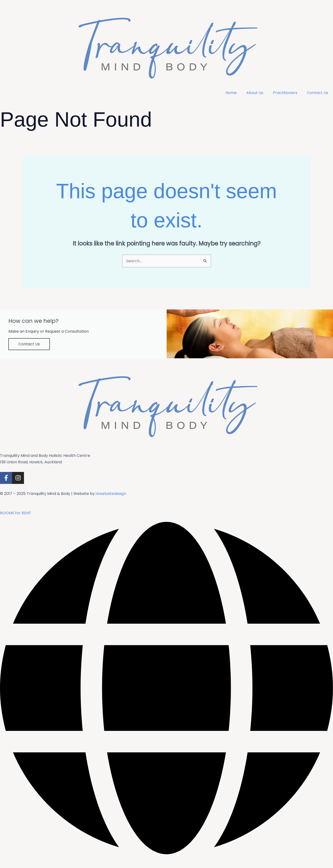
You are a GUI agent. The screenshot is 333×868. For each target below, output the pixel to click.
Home (231, 93)
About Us (255, 93)
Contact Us (318, 93)
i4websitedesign (111, 494)
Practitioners (285, 93)
